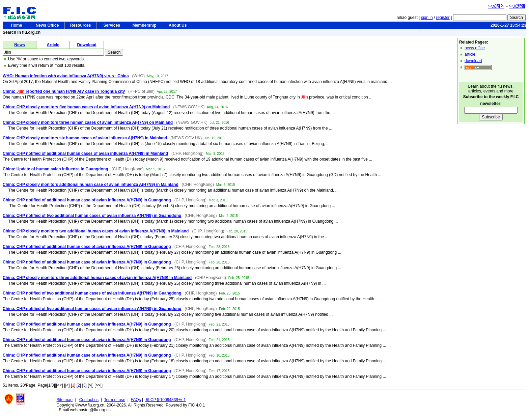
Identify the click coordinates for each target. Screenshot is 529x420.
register (443, 18)
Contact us (89, 400)
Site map (65, 400)
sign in (427, 18)
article (470, 54)
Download (87, 45)
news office (475, 48)
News (19, 45)
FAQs (136, 400)
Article (53, 45)
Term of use (115, 400)
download (473, 61)
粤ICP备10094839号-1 (166, 400)
